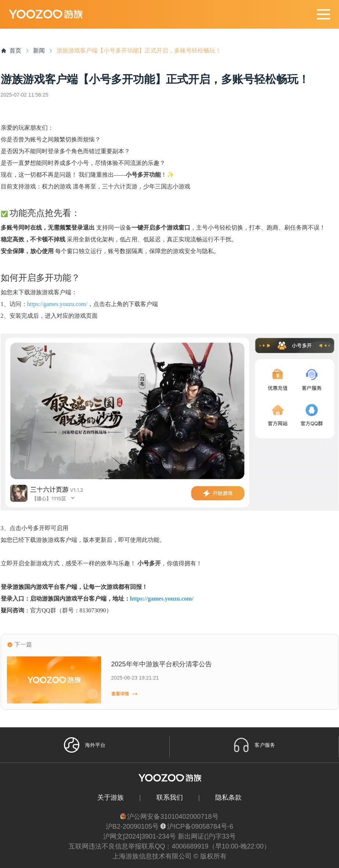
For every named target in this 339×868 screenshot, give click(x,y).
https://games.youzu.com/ (57, 304)
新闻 (39, 51)
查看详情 (125, 694)
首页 (11, 51)
